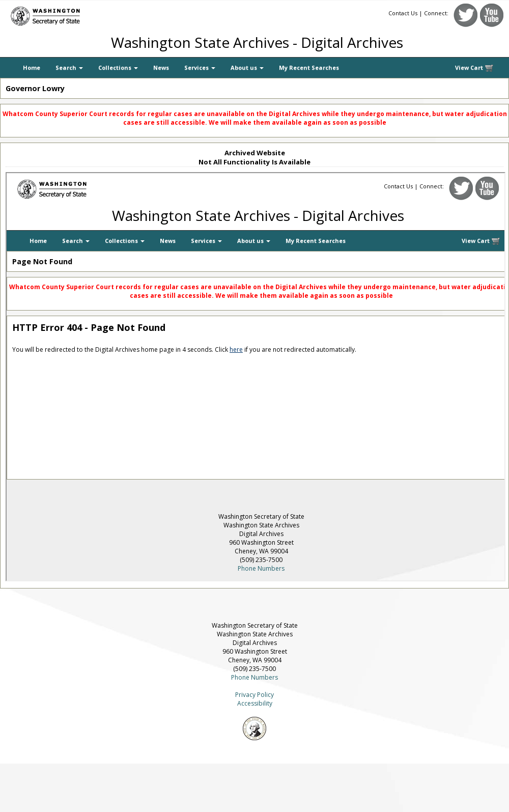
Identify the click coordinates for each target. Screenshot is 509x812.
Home (32, 67)
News (161, 67)
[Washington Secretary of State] (97, 14)
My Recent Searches (309, 67)
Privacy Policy (254, 695)
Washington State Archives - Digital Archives (257, 42)
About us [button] (247, 67)
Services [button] (200, 67)
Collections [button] (118, 67)
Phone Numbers (254, 677)
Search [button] (69, 67)
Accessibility (255, 703)
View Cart (474, 68)
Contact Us (403, 13)
